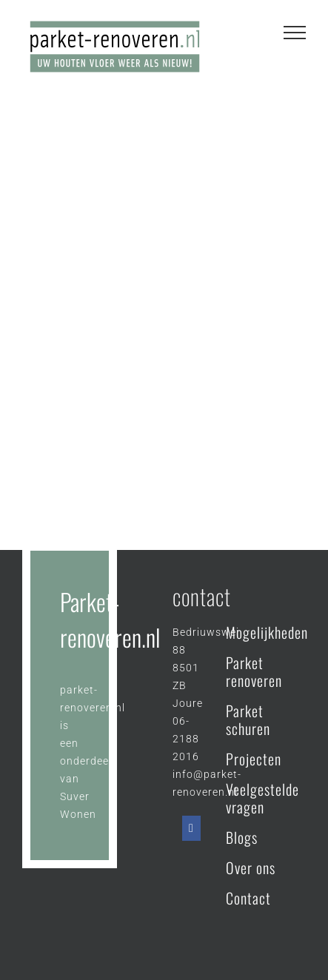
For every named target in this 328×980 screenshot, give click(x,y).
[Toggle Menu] (295, 33)
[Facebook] (191, 828)
